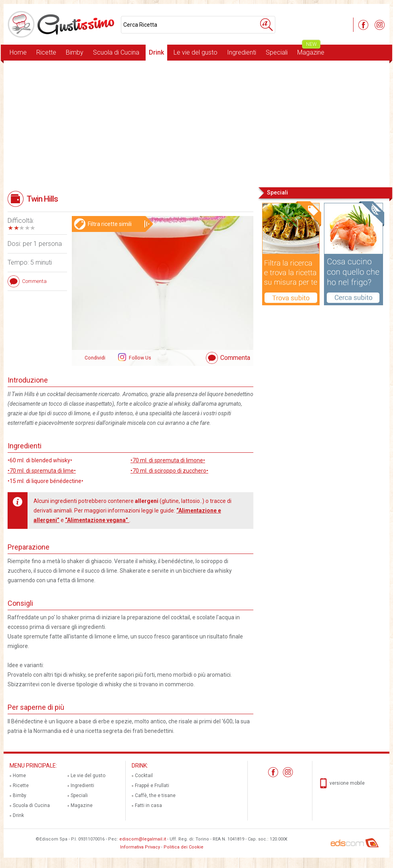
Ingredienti (242, 52)
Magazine (311, 50)
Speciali (277, 52)
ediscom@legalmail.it (143, 839)
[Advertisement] (196, 123)
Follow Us (139, 358)
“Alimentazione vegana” (97, 520)
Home (18, 52)
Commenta (235, 358)
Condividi (95, 358)
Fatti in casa (148, 805)
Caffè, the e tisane (155, 795)
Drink (156, 52)
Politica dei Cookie (184, 847)
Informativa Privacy (140, 847)
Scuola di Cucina (116, 52)
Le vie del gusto (196, 52)
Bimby (75, 52)
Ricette (46, 52)
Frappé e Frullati (152, 786)
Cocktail (144, 776)
